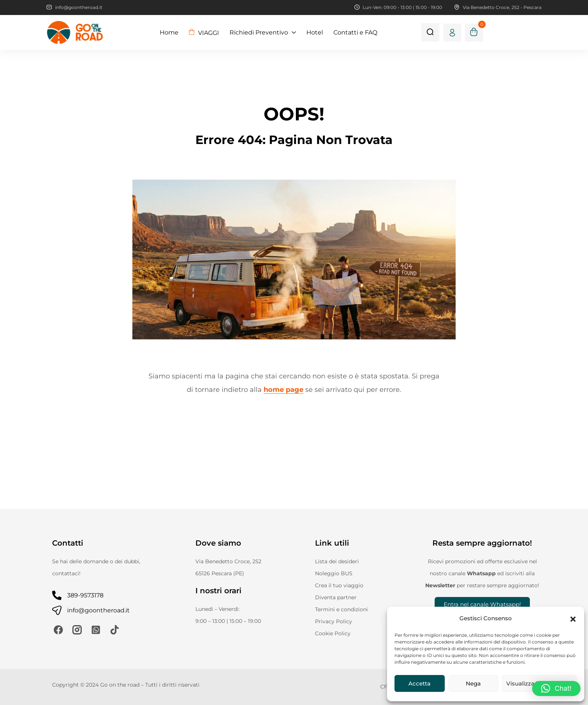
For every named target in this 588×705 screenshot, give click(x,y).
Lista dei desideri (337, 561)
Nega (473, 683)
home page (283, 390)
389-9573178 (85, 595)
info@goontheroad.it (98, 610)
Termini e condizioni (341, 609)
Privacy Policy (334, 621)
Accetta (419, 683)
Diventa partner (336, 597)
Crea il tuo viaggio (339, 585)
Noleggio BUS (334, 573)
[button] (573, 618)
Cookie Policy (333, 633)
